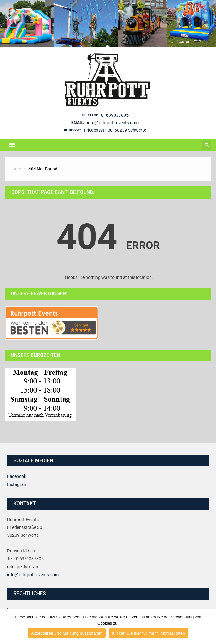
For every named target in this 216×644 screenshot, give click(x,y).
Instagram (17, 484)
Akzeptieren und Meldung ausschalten (67, 633)
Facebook (17, 476)
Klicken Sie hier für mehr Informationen (148, 633)
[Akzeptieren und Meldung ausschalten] (208, 627)
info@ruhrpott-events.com (113, 123)
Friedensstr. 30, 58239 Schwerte (115, 130)
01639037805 (115, 115)
